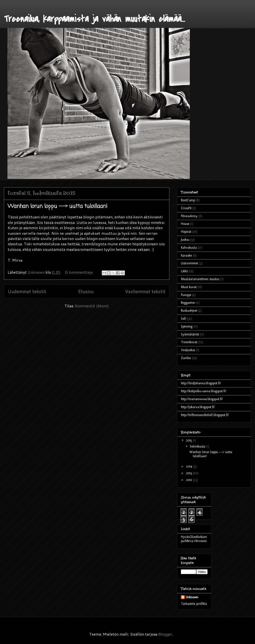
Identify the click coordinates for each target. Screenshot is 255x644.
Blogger (165, 634)
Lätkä (184, 271)
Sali (183, 319)
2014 (190, 466)
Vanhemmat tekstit (145, 291)
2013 (190, 473)
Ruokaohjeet (189, 311)
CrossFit (186, 208)
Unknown (192, 597)
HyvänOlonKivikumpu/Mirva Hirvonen (194, 539)
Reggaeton (188, 303)
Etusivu (86, 291)
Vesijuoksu (188, 350)
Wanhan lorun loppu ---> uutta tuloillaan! (58, 206)
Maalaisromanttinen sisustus (200, 279)
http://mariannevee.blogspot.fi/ (202, 399)
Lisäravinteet (189, 263)
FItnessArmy (189, 216)
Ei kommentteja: (80, 272)
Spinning (187, 326)
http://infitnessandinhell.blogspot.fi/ (205, 415)
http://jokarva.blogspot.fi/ (198, 407)
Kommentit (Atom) (92, 306)
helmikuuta (198, 446)
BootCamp (188, 200)
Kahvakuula (189, 248)
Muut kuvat (189, 287)
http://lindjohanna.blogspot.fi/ (201, 383)
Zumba (186, 358)
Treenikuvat (189, 342)
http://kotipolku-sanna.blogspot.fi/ (204, 391)
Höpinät (186, 232)
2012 (190, 480)
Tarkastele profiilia (194, 604)
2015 (190, 440)
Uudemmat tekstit (27, 291)
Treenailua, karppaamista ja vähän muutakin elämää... (94, 19)
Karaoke (186, 256)
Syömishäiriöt (190, 334)
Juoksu (185, 240)
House (185, 224)
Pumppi (186, 295)
